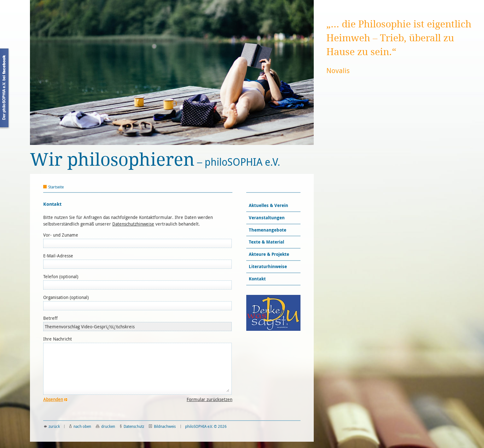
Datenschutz (132, 426)
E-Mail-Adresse (58, 256)
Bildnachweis (162, 426)
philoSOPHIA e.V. (155, 160)
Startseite (56, 187)
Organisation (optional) (66, 297)
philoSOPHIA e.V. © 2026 (206, 426)
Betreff (50, 318)
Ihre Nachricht (58, 339)
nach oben (80, 426)
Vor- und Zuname (61, 235)
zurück (52, 426)
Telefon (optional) (61, 276)
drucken (105, 426)
